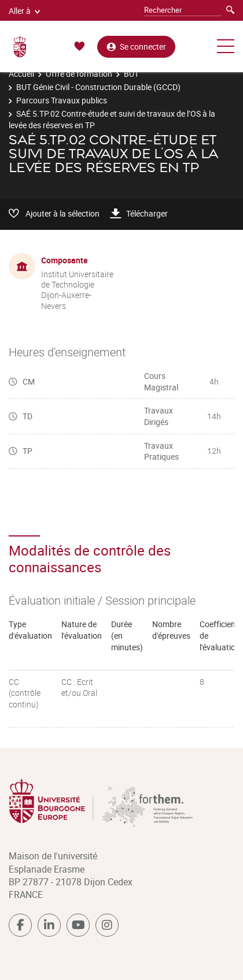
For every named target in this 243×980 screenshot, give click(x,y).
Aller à (24, 11)
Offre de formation (79, 74)
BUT (131, 74)
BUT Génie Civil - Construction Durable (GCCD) (98, 87)
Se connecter (136, 46)
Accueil (21, 74)
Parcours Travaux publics (62, 100)
